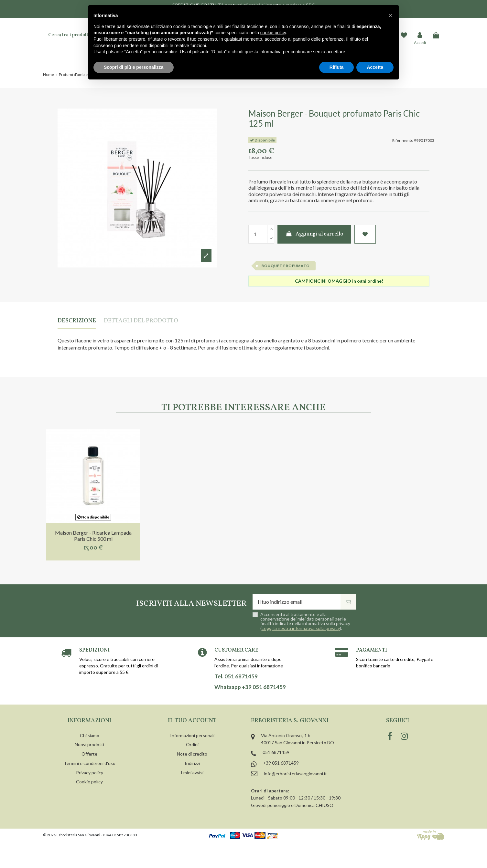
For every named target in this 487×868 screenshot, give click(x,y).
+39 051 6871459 (281, 763)
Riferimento (403, 140)
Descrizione (77, 321)
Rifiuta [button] (337, 67)
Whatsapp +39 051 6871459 (250, 687)
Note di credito (192, 754)
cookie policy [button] (273, 33)
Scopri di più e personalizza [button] (134, 67)
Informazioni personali (192, 735)
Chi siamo (90, 735)
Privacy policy (90, 773)
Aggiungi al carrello (314, 234)
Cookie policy (89, 782)
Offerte (89, 754)
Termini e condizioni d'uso (90, 763)
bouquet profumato (286, 266)
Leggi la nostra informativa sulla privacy (301, 628)
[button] (390, 16)
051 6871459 (276, 752)
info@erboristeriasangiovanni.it (295, 774)
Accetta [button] (375, 67)
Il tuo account (192, 721)
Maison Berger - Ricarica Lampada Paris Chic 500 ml (93, 536)
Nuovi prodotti (89, 744)
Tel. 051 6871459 (236, 676)
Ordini (192, 744)
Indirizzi (192, 763)
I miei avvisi (192, 773)
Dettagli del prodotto (141, 321)
